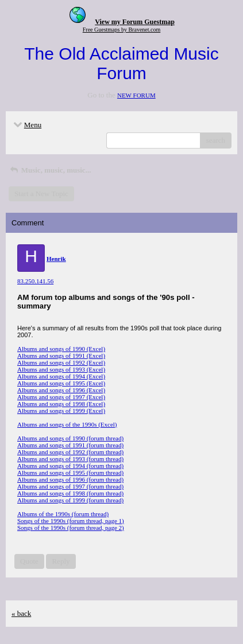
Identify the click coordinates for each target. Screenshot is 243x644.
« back (21, 613)
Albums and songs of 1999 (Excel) (61, 411)
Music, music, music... (50, 170)
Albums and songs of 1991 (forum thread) (70, 445)
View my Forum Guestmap (135, 22)
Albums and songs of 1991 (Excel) (61, 356)
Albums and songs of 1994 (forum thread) (70, 466)
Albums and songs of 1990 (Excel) (61, 349)
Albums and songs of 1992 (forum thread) (70, 452)
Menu (26, 125)
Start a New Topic (41, 194)
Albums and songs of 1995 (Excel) (61, 383)
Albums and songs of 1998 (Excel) (61, 404)
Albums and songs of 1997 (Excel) (61, 397)
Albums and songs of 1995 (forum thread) (70, 473)
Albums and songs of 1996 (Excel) (61, 390)
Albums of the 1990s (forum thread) (63, 514)
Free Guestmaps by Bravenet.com (122, 30)
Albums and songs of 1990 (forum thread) (70, 438)
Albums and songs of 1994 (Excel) (61, 376)
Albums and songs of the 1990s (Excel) (67, 424)
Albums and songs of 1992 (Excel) (61, 362)
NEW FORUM (136, 95)
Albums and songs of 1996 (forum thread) (70, 479)
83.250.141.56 (35, 281)
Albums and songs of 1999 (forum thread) (70, 500)
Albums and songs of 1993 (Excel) (61, 369)
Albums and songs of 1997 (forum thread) (70, 486)
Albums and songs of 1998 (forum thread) (70, 493)
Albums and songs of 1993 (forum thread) (70, 459)
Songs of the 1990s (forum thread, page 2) (71, 528)
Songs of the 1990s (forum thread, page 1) (71, 521)
